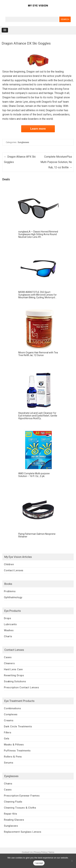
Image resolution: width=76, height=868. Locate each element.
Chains (8, 784)
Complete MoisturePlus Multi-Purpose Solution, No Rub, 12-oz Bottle (56, 162)
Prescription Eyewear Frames (22, 796)
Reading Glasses (14, 820)
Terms (51, 852)
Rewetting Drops (14, 675)
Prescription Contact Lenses (21, 687)
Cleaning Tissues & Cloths (20, 808)
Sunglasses (23, 142)
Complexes (11, 714)
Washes (9, 630)
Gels (7, 739)
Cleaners (9, 663)
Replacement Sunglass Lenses (23, 832)
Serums (9, 763)
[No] (72, 861)
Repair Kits (11, 814)
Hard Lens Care (13, 669)
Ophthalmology (13, 597)
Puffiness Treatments (17, 751)
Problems (10, 591)
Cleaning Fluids (13, 802)
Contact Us (27, 852)
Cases (8, 657)
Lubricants (10, 624)
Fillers (8, 733)
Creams (9, 720)
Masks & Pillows (14, 745)
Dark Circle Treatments (18, 726)
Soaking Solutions (15, 681)
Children (9, 564)
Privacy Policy (40, 852)
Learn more (38, 129)
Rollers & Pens (13, 757)
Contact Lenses (14, 570)
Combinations (12, 708)
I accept (39, 863)
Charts (8, 636)
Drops (8, 618)
